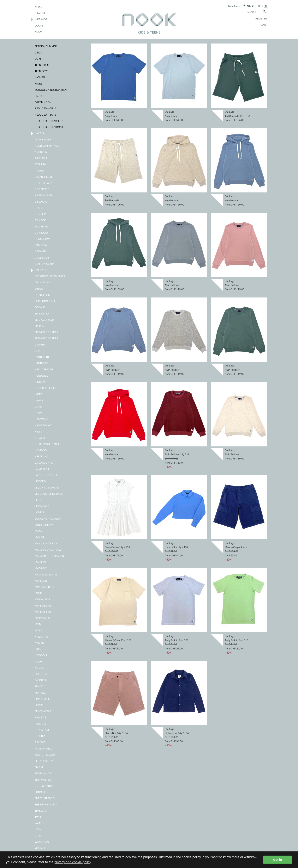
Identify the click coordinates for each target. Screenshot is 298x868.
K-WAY (39, 413)
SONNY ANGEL (44, 774)
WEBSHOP (41, 20)
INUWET (40, 401)
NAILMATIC (42, 637)
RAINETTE (41, 718)
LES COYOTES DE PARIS (49, 494)
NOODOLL (41, 656)
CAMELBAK (42, 245)
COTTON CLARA (45, 264)
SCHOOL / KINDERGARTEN (51, 90)
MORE (39, 84)
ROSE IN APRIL (44, 749)
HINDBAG (41, 382)
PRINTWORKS (43, 712)
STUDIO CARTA (44, 786)
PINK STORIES (43, 699)
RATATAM (40, 724)
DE (260, 6)
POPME (39, 705)
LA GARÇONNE (44, 463)
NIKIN (38, 649)
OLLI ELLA (41, 674)
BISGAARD (41, 202)
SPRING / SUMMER (46, 47)
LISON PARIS (42, 507)
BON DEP (40, 214)
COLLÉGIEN (42, 258)
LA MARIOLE (42, 469)
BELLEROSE (42, 190)
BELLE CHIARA (44, 183)
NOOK (39, 32)
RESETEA (40, 736)
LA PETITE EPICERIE (46, 475)
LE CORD (40, 482)
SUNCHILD (41, 792)
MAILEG (40, 538)
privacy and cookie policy (73, 862)
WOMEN (40, 78)
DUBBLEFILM (43, 295)
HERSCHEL (41, 376)
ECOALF (40, 308)
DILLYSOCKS (43, 283)
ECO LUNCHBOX (45, 301)
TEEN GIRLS (42, 65)
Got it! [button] (278, 860)
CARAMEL (41, 252)
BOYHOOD (41, 233)
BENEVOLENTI (43, 196)
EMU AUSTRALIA (45, 320)
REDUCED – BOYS (46, 115)
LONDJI (40, 513)
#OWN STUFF (43, 140)
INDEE (39, 395)
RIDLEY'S (40, 743)
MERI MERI (41, 581)
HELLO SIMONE (44, 370)
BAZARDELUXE (44, 177)
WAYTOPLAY (42, 842)
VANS (38, 823)
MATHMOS (41, 569)
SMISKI (39, 768)
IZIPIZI (38, 407)
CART (262, 25)
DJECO (39, 289)
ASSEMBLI (41, 158)
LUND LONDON (44, 525)
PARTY (39, 96)
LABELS (40, 134)
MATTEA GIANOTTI (46, 575)
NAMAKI (40, 643)
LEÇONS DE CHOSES (47, 488)
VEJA (38, 830)
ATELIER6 (40, 165)
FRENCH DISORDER (47, 332)
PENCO (39, 687)
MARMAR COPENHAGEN (50, 556)
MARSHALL (42, 562)
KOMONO (41, 451)
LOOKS (39, 26)
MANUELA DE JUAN (47, 544)
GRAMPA (40, 345)
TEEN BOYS (42, 71)
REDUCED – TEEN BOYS (49, 127)
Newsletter (234, 6)
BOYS (38, 59)
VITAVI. (39, 836)
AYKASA (40, 171)
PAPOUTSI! (41, 681)
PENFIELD (41, 693)
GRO (38, 351)
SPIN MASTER (43, 780)
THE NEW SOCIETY (46, 805)
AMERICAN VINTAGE (47, 146)
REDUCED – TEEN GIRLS (49, 121)
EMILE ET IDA (43, 314)
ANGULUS (41, 152)
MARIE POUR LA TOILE (48, 550)
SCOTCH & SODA (45, 755)
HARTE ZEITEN (43, 357)
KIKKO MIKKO (43, 426)
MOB (38, 625)
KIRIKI (38, 432)
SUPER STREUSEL (45, 799)
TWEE (38, 817)
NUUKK (39, 668)
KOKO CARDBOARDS (48, 444)
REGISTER (259, 19)
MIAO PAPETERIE (45, 587)
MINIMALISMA (43, 606)
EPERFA (39, 326)
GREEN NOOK (43, 103)
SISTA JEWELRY (44, 761)
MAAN (39, 531)
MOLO (39, 631)
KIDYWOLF (41, 419)
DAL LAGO (41, 270)
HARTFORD (42, 364)
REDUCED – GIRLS (46, 109)
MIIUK (38, 594)
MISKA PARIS (42, 618)
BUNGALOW (42, 239)
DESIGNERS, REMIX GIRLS (50, 277)
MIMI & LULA (43, 600)
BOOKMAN (42, 227)
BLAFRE (40, 208)
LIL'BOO (40, 500)
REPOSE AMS (43, 730)
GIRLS (38, 53)
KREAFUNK (42, 457)
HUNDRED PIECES (46, 388)
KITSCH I (40, 438)
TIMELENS (41, 811)
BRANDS (40, 13)
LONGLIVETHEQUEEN (48, 519)
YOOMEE (40, 848)
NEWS (39, 7)
